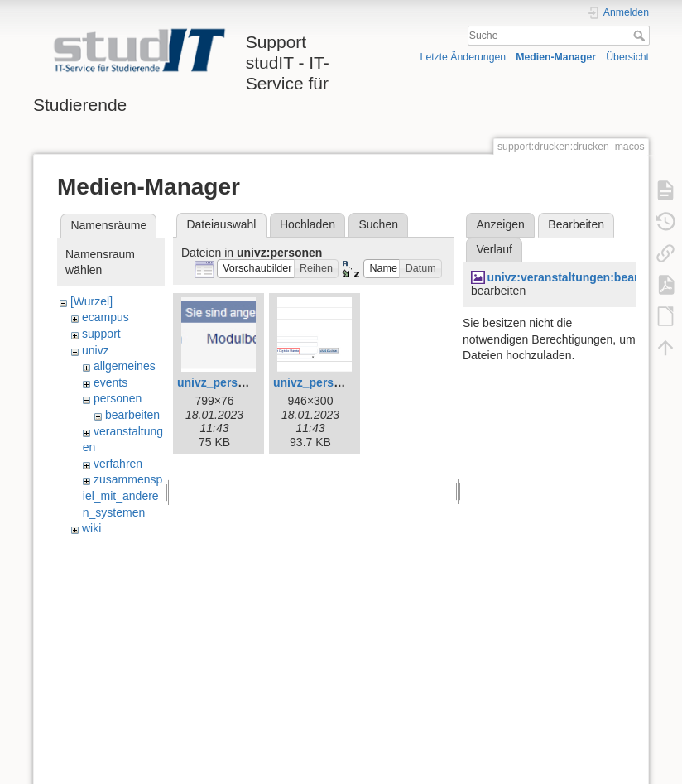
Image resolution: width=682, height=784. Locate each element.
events (110, 382)
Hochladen (307, 224)
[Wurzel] (91, 301)
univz (96, 350)
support (101, 334)
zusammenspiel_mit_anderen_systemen (122, 495)
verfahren (118, 464)
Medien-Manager (556, 57)
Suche (641, 36)
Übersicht (627, 57)
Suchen (379, 224)
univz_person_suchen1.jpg (348, 382)
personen (118, 398)
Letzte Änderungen (463, 57)
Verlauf (494, 249)
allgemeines (125, 366)
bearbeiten (132, 415)
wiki (91, 528)
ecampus (106, 317)
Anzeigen (500, 224)
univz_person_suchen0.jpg (252, 382)
